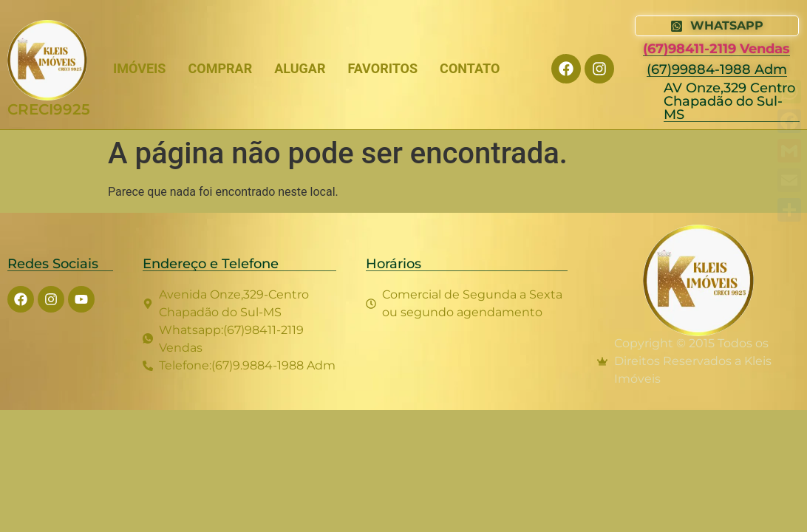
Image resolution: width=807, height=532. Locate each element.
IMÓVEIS (139, 68)
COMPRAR (220, 68)
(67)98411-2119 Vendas (716, 49)
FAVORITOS (382, 68)
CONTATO (470, 68)
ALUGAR (300, 68)
